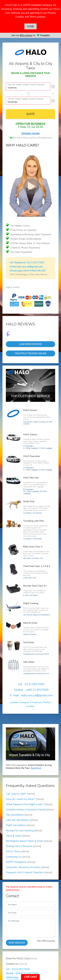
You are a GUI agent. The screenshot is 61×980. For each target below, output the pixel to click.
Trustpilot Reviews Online (31, 353)
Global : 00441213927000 (22, 935)
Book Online (16, 138)
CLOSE (30, 26)
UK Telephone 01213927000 (27, 263)
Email (50, 138)
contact (16, 287)
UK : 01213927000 (18, 931)
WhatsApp (42, 138)
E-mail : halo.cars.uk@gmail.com (24, 946)
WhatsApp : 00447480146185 (18, 940)
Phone (25, 138)
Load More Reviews (30, 344)
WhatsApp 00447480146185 (27, 271)
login (8, 287)
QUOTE (30, 114)
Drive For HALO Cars (23, 970)
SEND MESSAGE (17, 904)
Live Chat (33, 138)
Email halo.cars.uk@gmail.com (26, 267)
